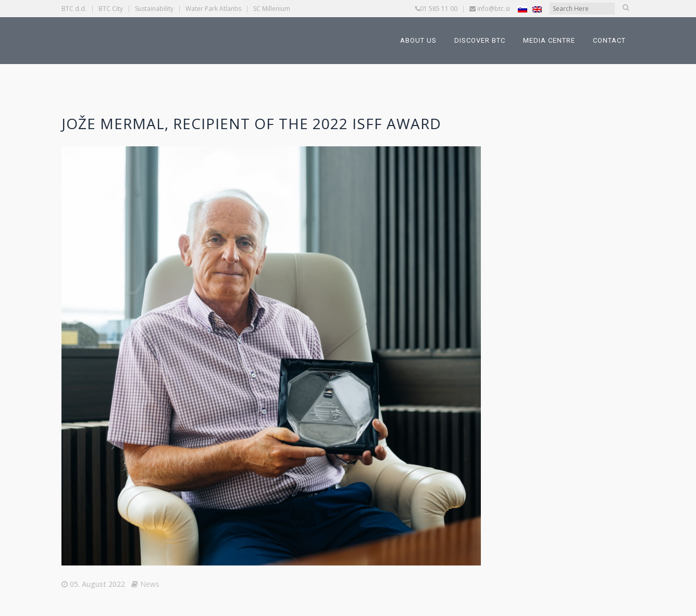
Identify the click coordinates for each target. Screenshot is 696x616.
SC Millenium (272, 9)
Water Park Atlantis (213, 9)
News (150, 584)
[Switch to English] (537, 9)
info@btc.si (494, 9)
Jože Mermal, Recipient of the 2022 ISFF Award (251, 123)
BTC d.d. (74, 9)
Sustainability (154, 9)
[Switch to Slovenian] (523, 9)
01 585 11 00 (439, 9)
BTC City (111, 9)
